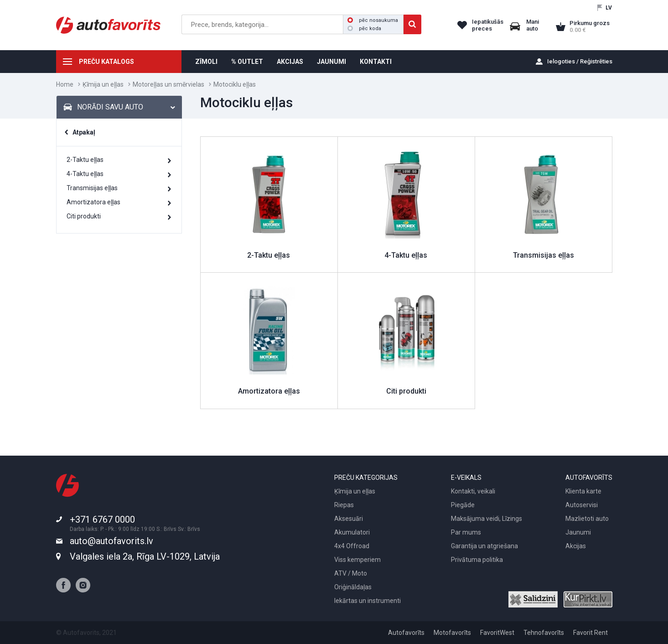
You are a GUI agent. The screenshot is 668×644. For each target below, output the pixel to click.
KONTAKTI (376, 62)
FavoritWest (497, 633)
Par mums (466, 532)
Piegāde (463, 505)
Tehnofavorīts (544, 633)
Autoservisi (582, 505)
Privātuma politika (477, 560)
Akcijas (576, 546)
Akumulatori (352, 532)
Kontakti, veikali (473, 491)
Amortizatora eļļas (93, 202)
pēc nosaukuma (373, 20)
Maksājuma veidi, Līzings (487, 519)
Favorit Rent (590, 633)
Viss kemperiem (357, 560)
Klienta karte (583, 491)
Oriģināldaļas (353, 587)
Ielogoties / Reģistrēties (580, 61)
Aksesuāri (349, 519)
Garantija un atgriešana (484, 546)
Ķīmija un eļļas (103, 84)
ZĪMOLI (206, 62)
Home (65, 84)
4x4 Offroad (352, 546)
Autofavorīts (406, 633)
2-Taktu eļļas (85, 160)
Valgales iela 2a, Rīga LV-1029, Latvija (145, 556)
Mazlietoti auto (587, 519)
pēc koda (364, 29)
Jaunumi (578, 532)
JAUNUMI (331, 62)
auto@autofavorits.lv (111, 541)
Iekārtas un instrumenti (368, 601)
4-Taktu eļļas (85, 174)
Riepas (344, 505)
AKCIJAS (290, 62)
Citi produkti (84, 216)
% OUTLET (247, 62)
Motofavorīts (452, 633)
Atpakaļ (84, 132)
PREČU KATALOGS (106, 62)
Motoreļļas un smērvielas (168, 84)
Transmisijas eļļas (92, 188)
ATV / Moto (351, 573)
